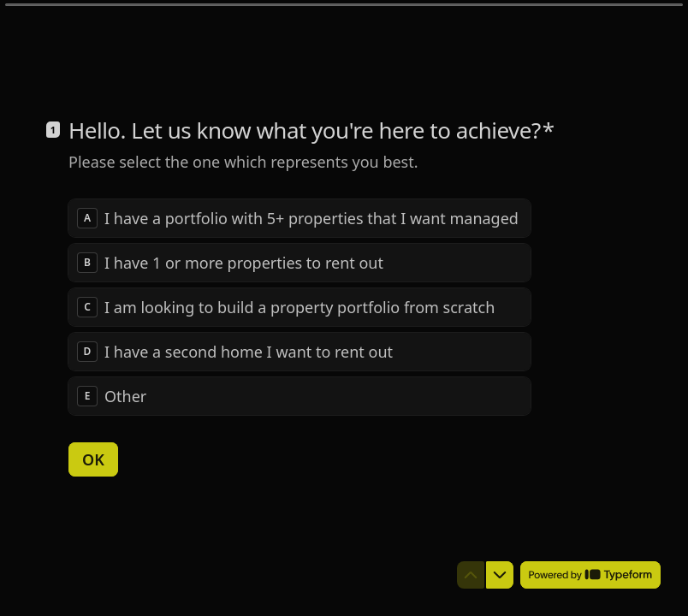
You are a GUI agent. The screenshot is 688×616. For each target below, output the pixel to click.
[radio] (300, 217)
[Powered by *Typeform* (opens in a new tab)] (590, 575)
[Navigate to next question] (500, 575)
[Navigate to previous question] (471, 575)
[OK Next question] (93, 459)
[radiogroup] (300, 306)
